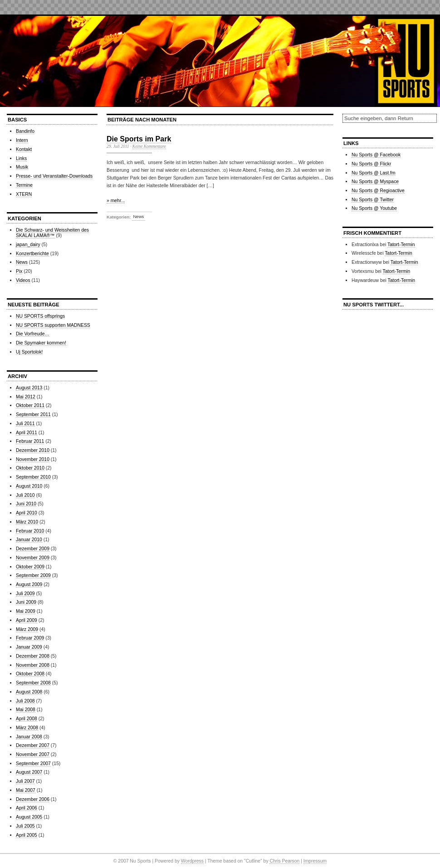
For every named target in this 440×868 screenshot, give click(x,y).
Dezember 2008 (33, 656)
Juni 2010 (26, 504)
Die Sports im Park (139, 139)
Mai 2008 (26, 710)
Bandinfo (25, 131)
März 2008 (27, 728)
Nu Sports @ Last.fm (374, 173)
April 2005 (27, 835)
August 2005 (29, 817)
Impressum (315, 861)
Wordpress (192, 861)
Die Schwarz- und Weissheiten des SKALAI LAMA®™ (52, 233)
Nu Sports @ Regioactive (378, 191)
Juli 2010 (25, 495)
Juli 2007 (25, 781)
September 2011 (33, 415)
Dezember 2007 (33, 745)
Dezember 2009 (33, 549)
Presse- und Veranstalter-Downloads (54, 176)
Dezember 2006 (33, 799)
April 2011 (27, 433)
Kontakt (24, 149)
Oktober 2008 (30, 674)
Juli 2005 (25, 826)
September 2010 (33, 477)
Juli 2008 (25, 701)
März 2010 (27, 522)
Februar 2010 (30, 531)
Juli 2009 (25, 594)
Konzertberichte (32, 254)
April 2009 (27, 620)
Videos (23, 280)
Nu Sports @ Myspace (375, 182)
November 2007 (33, 754)
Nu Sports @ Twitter (373, 200)
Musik (22, 167)
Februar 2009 (30, 638)
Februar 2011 (30, 441)
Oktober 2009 (30, 567)
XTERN (24, 194)
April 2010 (27, 513)
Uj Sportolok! (29, 352)
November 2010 (33, 459)
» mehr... (116, 201)
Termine (24, 185)
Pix (19, 271)
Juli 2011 (25, 424)
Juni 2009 (26, 602)
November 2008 (33, 665)
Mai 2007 (26, 790)
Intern (22, 140)
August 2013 (29, 388)
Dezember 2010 (33, 450)
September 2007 (33, 764)
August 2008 (29, 692)
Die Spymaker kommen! (41, 343)
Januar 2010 (29, 540)
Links (21, 158)
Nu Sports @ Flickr (371, 164)
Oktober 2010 (30, 468)
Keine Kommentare (149, 146)
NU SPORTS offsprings (40, 316)
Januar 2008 (29, 737)
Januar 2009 (29, 647)
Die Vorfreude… (33, 334)
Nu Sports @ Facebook (376, 155)
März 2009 (27, 629)
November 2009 (33, 558)
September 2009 (33, 575)
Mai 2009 (26, 611)
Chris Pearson (284, 861)
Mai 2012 (26, 397)
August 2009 (29, 584)
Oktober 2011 (30, 405)
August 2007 (29, 772)
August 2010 (29, 486)
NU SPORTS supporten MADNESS (53, 325)
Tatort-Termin (401, 245)
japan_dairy (28, 245)
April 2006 (27, 808)
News (22, 262)
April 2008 (27, 719)
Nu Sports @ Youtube (374, 208)
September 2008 (33, 683)
